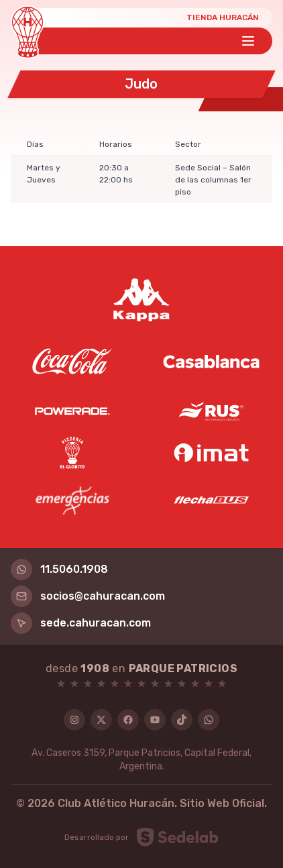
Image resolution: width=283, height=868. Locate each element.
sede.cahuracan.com (81, 623)
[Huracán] (27, 32)
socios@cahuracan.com (88, 596)
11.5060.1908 (59, 569)
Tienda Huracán (223, 17)
